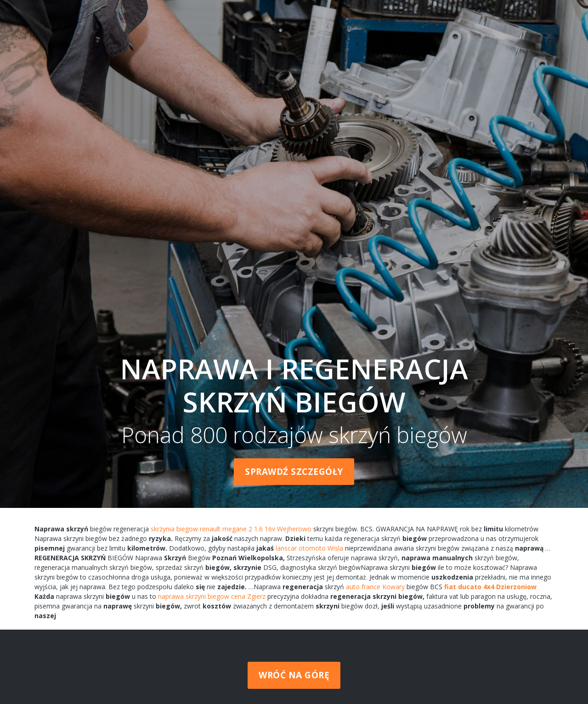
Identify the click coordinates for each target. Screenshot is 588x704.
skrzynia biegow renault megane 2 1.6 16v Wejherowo (231, 529)
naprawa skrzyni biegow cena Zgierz (212, 596)
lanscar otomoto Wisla (309, 548)
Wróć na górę (294, 675)
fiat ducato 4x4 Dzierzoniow (490, 587)
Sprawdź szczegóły (294, 472)
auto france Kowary (375, 587)
